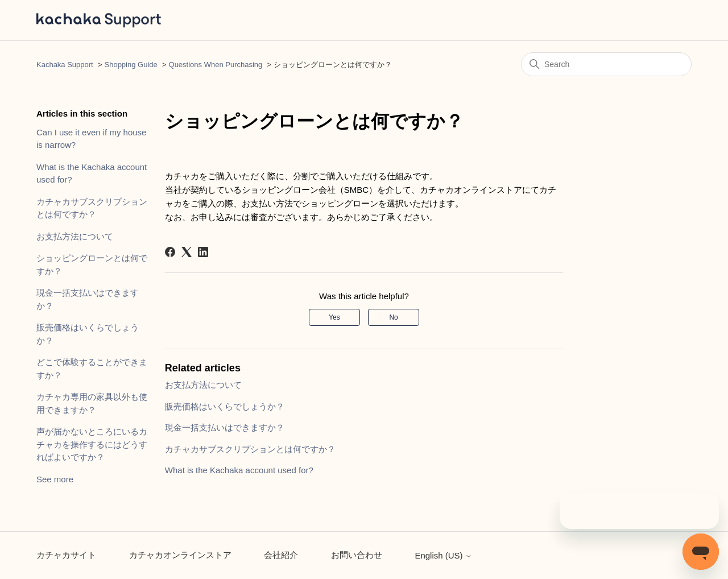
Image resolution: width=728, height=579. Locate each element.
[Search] (606, 64)
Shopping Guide (131, 65)
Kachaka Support (65, 65)
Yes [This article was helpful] (334, 317)
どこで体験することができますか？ (92, 369)
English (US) (443, 555)
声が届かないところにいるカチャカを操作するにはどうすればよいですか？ (92, 444)
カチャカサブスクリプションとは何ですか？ (92, 208)
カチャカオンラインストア (180, 555)
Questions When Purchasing (216, 65)
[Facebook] (170, 252)
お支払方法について (75, 236)
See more (55, 479)
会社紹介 (281, 555)
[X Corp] (187, 252)
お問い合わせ (357, 555)
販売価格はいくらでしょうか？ (88, 334)
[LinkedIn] (203, 252)
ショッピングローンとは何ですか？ (92, 264)
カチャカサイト (66, 555)
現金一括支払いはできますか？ (88, 299)
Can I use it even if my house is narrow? (91, 139)
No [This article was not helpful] (393, 317)
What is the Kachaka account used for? (92, 173)
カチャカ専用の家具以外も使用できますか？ (92, 403)
